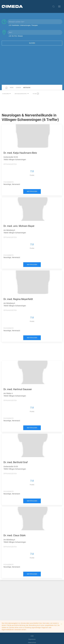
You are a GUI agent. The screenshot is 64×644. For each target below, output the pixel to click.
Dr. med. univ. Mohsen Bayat (19, 226)
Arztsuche (27, 88)
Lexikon (18, 88)
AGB (32, 636)
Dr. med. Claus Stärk (15, 535)
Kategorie (7, 94)
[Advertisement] (32, 67)
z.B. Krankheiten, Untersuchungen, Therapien (23, 25)
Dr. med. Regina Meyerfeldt (18, 299)
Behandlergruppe (22, 94)
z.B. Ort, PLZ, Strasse (16, 36)
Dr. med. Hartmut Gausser (18, 389)
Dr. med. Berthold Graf (16, 462)
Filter (36, 94)
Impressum (32, 639)
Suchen (32, 43)
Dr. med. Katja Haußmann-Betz (20, 153)
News (12, 88)
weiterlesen (32, 191)
